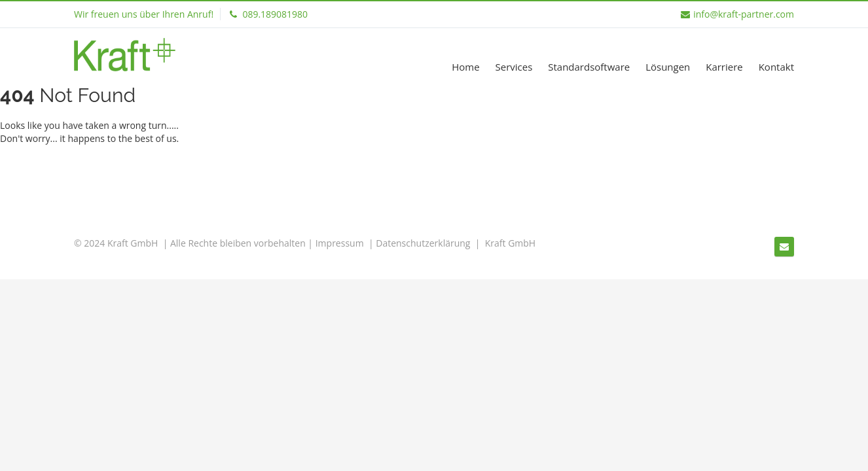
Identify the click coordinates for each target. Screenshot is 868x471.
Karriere (724, 67)
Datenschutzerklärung (423, 243)
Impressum (340, 243)
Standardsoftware (589, 67)
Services (514, 67)
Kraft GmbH (510, 243)
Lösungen (668, 67)
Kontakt (776, 67)
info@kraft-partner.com (737, 14)
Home (465, 67)
